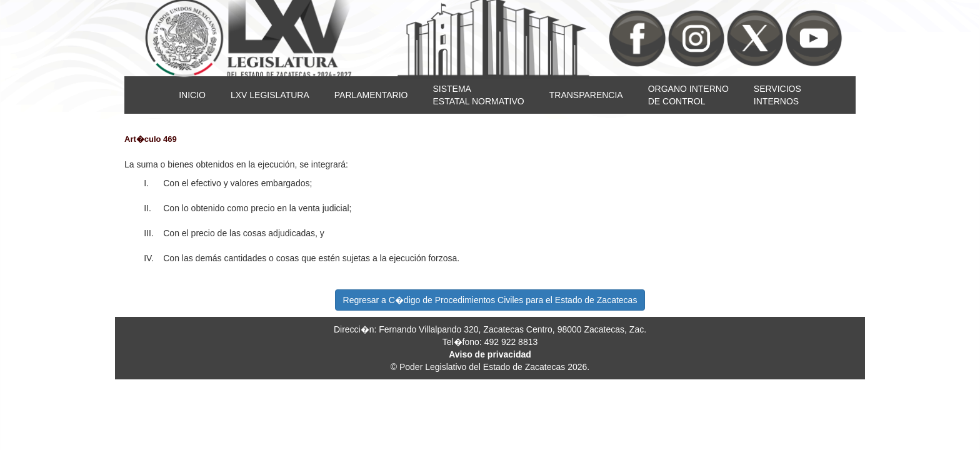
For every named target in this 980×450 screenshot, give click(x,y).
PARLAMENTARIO (371, 95)
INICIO (192, 95)
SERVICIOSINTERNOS (777, 95)
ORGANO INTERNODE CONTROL (688, 95)
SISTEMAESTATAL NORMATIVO (478, 95)
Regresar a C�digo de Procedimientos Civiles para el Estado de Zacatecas (490, 300)
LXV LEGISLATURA (270, 95)
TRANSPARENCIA (586, 95)
